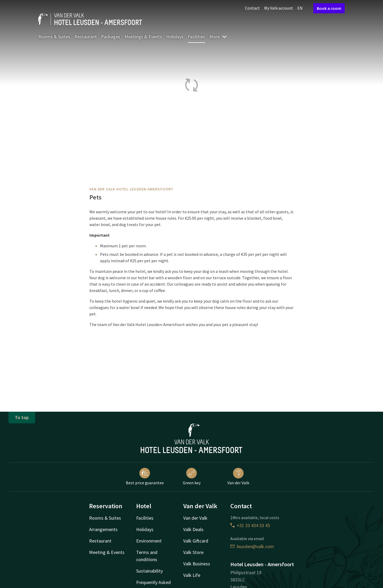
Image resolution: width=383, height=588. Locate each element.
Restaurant (86, 37)
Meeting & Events (107, 552)
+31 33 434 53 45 (250, 525)
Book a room (329, 8)
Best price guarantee (145, 477)
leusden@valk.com (252, 546)
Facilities (196, 37)
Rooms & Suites (54, 37)
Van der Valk (238, 477)
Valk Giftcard (196, 541)
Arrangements (103, 529)
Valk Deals (193, 529)
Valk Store (193, 552)
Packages (111, 37)
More (218, 37)
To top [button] (22, 417)
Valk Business (197, 564)
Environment (149, 541)
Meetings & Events (143, 37)
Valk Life (192, 575)
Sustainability (149, 571)
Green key (192, 477)
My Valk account (279, 8)
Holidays (175, 37)
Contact (252, 8)
